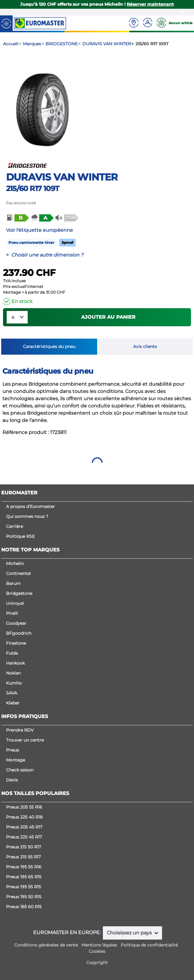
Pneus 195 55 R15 (24, 887)
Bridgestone (19, 593)
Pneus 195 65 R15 (24, 877)
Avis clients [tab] (145, 346)
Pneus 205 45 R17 (24, 827)
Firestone (16, 643)
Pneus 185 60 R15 (24, 907)
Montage (16, 760)
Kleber (13, 703)
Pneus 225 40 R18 (24, 817)
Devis (12, 780)
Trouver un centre (25, 740)
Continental (18, 573)
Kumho (14, 683)
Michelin (15, 563)
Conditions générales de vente (46, 945)
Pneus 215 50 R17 (24, 847)
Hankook (15, 663)
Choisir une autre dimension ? (47, 255)
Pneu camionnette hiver (31, 243)
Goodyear (16, 623)
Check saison (20, 770)
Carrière (14, 526)
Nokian (13, 673)
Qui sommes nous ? (27, 516)
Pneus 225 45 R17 (24, 837)
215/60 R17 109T (33, 188)
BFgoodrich (19, 633)
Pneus (13, 750)
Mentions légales (99, 945)
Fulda (12, 653)
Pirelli (12, 613)
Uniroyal (15, 603)
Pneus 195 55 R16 (24, 867)
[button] (17, 218)
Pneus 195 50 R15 (24, 897)
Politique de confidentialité (149, 945)
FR (182, 12)
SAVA (12, 693)
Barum (13, 583)
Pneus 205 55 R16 (24, 807)
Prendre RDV (20, 730)
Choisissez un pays (130, 933)
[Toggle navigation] (6, 23)
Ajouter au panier (108, 317)
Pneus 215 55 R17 (23, 857)
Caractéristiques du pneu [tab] (49, 346)
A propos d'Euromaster (30, 506)
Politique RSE (20, 536)
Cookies (97, 951)
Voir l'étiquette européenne (40, 230)
